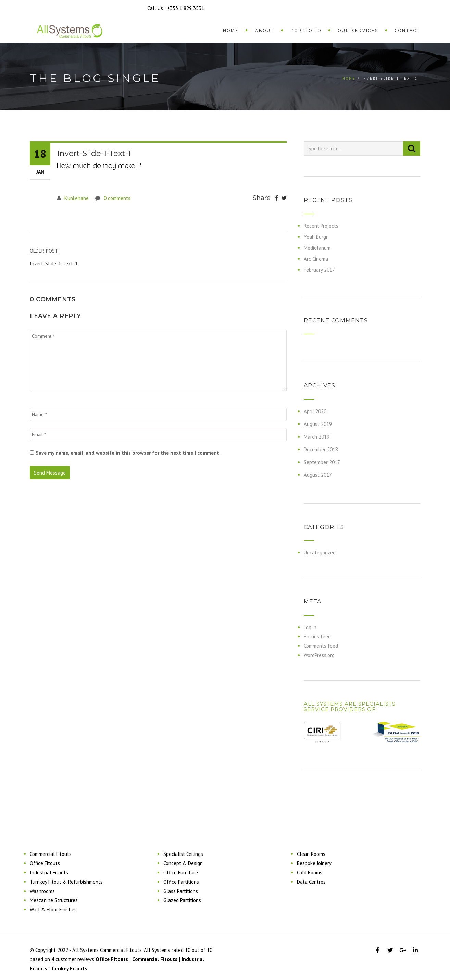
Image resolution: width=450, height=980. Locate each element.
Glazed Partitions (182, 900)
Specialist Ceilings (183, 854)
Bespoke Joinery (314, 863)
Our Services (358, 31)
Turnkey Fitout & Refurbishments (66, 882)
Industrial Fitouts (49, 873)
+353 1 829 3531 (186, 8)
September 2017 (322, 462)
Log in (310, 627)
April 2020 (315, 411)
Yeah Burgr (316, 237)
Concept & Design (183, 863)
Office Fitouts (45, 863)
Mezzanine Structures (54, 900)
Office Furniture (181, 873)
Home (231, 31)
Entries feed (317, 637)
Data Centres (311, 882)
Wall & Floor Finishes (53, 910)
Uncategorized (320, 553)
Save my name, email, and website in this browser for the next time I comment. (128, 453)
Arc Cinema (316, 259)
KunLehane (77, 198)
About (265, 31)
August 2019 (318, 424)
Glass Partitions (181, 891)
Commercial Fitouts (51, 854)
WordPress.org (319, 655)
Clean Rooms (311, 854)
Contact (408, 31)
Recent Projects (321, 226)
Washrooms (42, 891)
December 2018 (321, 449)
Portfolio (306, 31)
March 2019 (317, 437)
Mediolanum (317, 248)
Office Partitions (181, 882)
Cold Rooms (310, 873)
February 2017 (319, 270)
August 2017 (318, 475)
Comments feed (321, 646)
